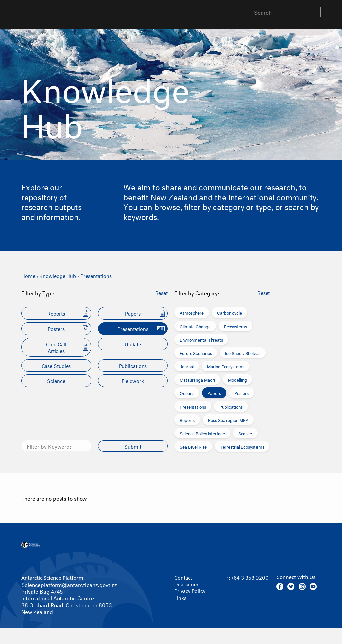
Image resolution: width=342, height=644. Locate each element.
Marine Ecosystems (226, 366)
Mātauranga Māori (197, 379)
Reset (161, 293)
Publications (231, 406)
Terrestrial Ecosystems (242, 446)
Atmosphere (192, 312)
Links (181, 597)
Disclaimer (187, 583)
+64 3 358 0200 (241, 580)
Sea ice (245, 433)
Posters (242, 393)
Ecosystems (236, 326)
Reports (187, 420)
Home (29, 275)
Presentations (100, 275)
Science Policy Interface (202, 433)
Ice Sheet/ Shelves (242, 353)
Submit (133, 446)
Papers (214, 393)
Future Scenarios (196, 353)
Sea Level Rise (193, 446)
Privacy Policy (191, 590)
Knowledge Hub (59, 275)
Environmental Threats (201, 339)
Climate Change (195, 326)
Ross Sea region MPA (228, 420)
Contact (184, 577)
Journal (187, 366)
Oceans (187, 393)
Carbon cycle (230, 312)
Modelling (237, 379)
